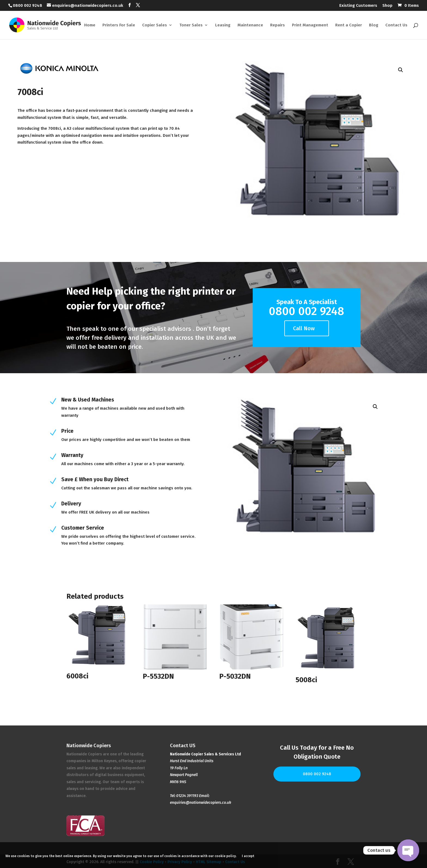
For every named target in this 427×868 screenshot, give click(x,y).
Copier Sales (155, 25)
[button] (401, 70)
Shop (387, 6)
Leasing (223, 25)
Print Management (310, 25)
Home (90, 25)
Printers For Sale (119, 25)
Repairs (277, 25)
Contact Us (396, 25)
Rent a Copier (349, 25)
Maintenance (250, 25)
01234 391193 (187, 796)
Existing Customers (358, 6)
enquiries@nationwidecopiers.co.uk (201, 803)
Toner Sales (191, 25)
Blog (374, 25)
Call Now (304, 328)
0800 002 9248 (317, 774)
